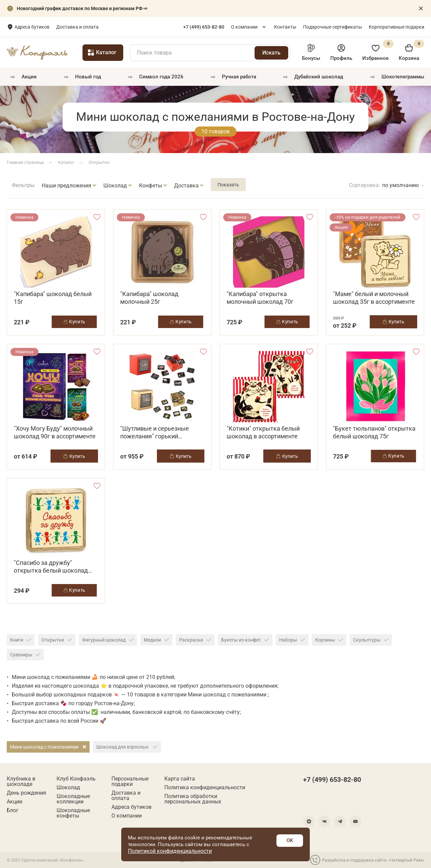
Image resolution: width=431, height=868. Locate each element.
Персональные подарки (130, 782)
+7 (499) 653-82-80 (332, 780)
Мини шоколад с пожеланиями (48, 747)
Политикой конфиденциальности (170, 851)
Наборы (292, 640)
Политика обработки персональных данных (193, 799)
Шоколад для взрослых (127, 747)
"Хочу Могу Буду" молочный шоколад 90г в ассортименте (55, 432)
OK (290, 840)
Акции (29, 77)
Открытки (57, 640)
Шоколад (68, 788)
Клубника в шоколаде (21, 782)
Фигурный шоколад (108, 640)
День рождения (26, 793)
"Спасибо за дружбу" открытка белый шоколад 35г (51, 567)
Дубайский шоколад (319, 77)
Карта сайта (180, 779)
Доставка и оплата (128, 27)
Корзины (329, 640)
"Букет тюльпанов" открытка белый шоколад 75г (374, 432)
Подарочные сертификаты (333, 27)
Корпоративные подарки (396, 27)
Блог (13, 810)
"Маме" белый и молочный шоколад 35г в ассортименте (374, 298)
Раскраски (195, 640)
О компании (244, 27)
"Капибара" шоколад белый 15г (53, 298)
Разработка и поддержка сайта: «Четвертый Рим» (367, 860)
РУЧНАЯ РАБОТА (239, 77)
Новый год (88, 77)
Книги (21, 640)
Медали (156, 640)
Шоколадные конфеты (73, 813)
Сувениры (25, 655)
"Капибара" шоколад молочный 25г (149, 298)
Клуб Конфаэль (76, 779)
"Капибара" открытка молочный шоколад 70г (260, 298)
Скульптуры (371, 640)
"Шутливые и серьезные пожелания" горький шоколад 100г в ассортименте (155, 432)
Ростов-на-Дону (33, 27)
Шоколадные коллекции (73, 799)
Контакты (285, 27)
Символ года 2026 (161, 77)
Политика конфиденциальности (205, 788)
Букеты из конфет (245, 640)
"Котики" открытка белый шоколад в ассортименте (263, 432)
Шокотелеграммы (403, 77)
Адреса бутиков (82, 27)
